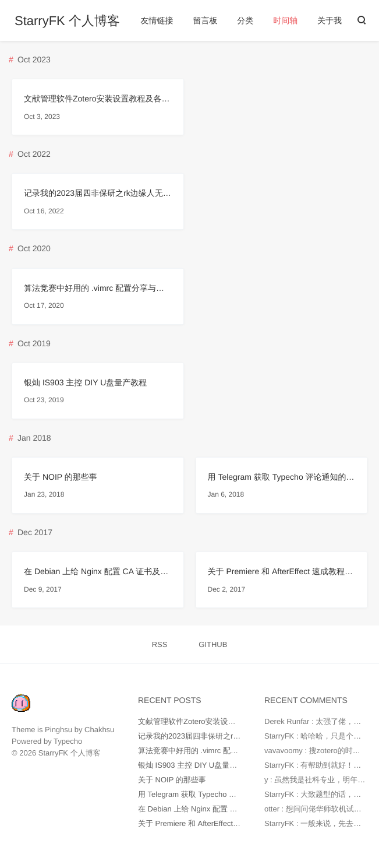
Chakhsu (99, 730)
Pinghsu (59, 730)
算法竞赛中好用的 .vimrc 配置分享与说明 (98, 288)
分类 (245, 20)
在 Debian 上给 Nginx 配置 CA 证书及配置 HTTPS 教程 (98, 571)
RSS (160, 644)
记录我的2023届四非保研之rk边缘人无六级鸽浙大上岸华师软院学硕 (98, 193)
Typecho (68, 741)
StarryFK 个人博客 (67, 21)
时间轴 (285, 20)
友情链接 (157, 20)
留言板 (205, 20)
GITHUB (213, 644)
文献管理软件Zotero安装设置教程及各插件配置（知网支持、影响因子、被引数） (98, 99)
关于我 (330, 20)
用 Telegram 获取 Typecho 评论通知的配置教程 (282, 477)
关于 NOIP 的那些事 (61, 477)
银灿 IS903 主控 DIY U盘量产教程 (85, 382)
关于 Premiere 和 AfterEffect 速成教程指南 (282, 571)
